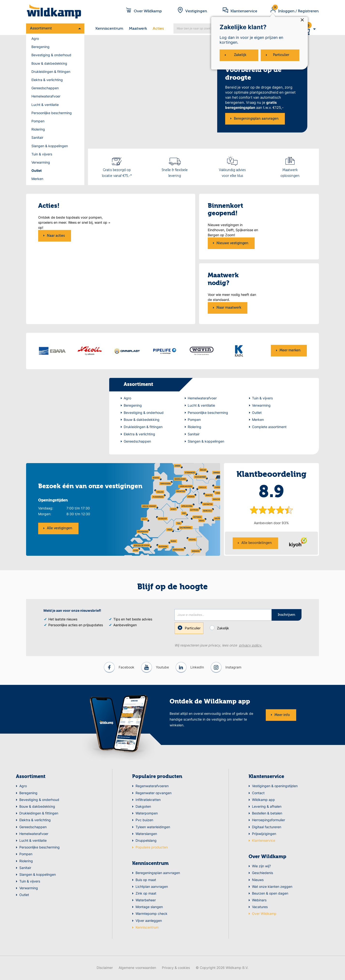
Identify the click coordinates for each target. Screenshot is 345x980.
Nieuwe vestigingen (232, 243)
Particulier (189, 629)
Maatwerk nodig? (223, 279)
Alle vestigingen (60, 529)
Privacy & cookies (176, 968)
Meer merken (290, 350)
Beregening (40, 47)
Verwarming (41, 162)
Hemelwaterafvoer (46, 96)
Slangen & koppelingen (50, 146)
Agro (35, 38)
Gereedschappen (45, 88)
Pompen (38, 121)
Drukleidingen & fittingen (51, 72)
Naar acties (56, 290)
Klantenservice (266, 778)
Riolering (38, 129)
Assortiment (41, 28)
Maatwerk (138, 29)
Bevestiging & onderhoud (51, 55)
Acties (158, 29)
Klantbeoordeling (271, 475)
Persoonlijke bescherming (52, 113)
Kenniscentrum (109, 29)
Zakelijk (221, 628)
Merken (37, 179)
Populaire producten (157, 778)
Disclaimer (105, 968)
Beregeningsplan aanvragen (256, 119)
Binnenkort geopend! (225, 210)
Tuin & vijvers (42, 154)
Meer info (282, 716)
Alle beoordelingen (257, 544)
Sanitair (37, 137)
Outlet (36, 170)
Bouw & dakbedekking (49, 63)
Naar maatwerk (229, 308)
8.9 (271, 493)
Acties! (49, 217)
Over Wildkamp (267, 858)
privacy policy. (251, 646)
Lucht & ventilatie (45, 105)
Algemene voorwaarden (137, 968)
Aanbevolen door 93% (271, 523)
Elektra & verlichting (47, 80)
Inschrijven (287, 616)
